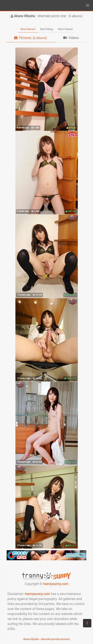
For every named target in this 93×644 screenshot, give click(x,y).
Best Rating (47, 29)
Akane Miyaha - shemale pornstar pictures (47, 639)
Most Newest (28, 29)
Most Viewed (65, 29)
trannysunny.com (56, 584)
